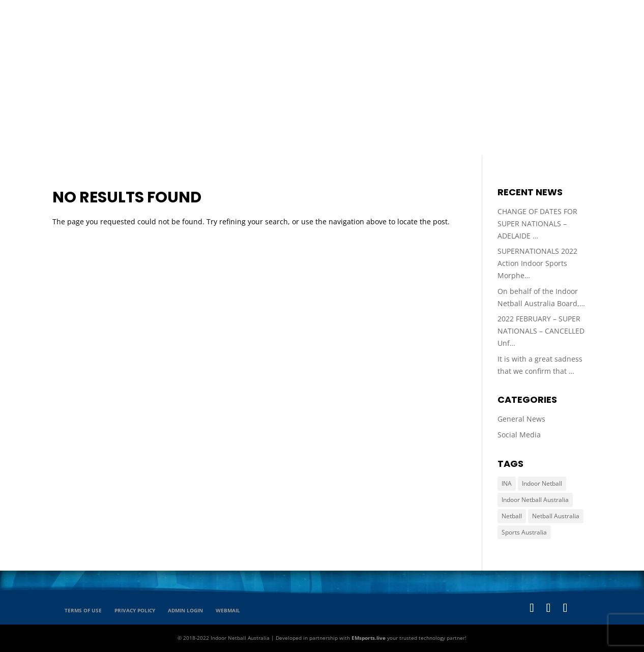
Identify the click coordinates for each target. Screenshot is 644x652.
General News (521, 419)
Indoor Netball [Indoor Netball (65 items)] (542, 483)
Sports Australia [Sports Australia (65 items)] (524, 532)
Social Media (519, 435)
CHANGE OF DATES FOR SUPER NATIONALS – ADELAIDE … (537, 224)
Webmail (228, 610)
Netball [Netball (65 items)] (512, 516)
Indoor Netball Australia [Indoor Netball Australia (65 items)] (535, 500)
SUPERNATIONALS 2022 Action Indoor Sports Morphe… (537, 263)
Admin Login (185, 610)
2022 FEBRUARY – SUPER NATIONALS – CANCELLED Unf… (541, 331)
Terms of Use (83, 610)
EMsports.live (369, 638)
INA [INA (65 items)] (507, 483)
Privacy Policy (135, 610)
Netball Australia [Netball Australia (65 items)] (556, 516)
